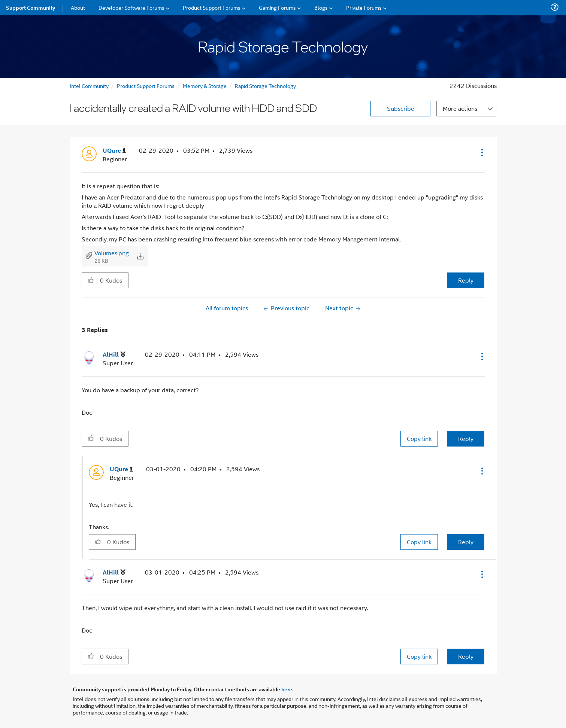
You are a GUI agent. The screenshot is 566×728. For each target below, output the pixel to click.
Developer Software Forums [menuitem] (131, 7)
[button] (481, 152)
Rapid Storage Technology (265, 86)
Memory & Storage (205, 86)
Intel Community (89, 86)
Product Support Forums (146, 86)
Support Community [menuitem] (31, 7)
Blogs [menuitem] (321, 7)
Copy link (419, 438)
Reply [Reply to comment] (466, 438)
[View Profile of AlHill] (114, 355)
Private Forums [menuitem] (364, 7)
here (287, 689)
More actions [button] (460, 108)
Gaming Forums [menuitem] (277, 7)
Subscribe (401, 108)
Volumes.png (112, 253)
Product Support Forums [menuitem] (212, 7)
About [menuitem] (78, 7)
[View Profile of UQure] (114, 151)
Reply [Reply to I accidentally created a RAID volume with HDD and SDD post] (466, 280)
